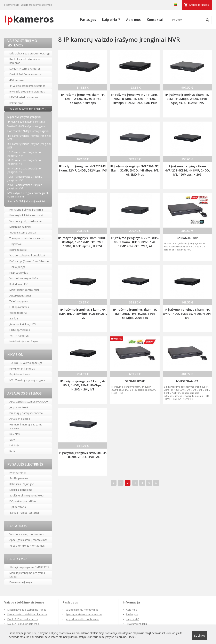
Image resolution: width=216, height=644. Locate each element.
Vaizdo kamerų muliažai (24, 278)
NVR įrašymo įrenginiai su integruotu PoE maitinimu (28, 195)
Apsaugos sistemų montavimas (29, 540)
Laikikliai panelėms (21, 490)
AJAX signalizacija (20, 419)
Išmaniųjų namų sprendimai (26, 413)
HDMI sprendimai (20, 330)
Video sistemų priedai (23, 232)
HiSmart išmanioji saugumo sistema (26, 426)
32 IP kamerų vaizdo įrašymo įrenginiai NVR (24, 162)
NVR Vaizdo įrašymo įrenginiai (27, 380)
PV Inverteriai (18, 473)
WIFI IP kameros (19, 336)
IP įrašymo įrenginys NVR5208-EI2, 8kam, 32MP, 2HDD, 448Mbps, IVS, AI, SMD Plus (135, 170)
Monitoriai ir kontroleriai (24, 290)
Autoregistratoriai (20, 295)
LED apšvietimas (19, 307)
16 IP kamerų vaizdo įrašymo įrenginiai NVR (24, 154)
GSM (12, 440)
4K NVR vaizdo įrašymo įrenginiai (26, 122)
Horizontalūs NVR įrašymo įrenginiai (28, 131)
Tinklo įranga (17, 267)
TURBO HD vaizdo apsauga (26, 363)
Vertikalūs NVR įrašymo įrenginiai (26, 126)
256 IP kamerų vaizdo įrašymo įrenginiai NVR (25, 187)
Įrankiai (14, 318)
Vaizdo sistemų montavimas (27, 534)
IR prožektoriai (18, 250)
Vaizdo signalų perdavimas (26, 221)
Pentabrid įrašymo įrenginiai (26, 210)
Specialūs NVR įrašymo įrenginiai (26, 201)
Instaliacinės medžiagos (24, 341)
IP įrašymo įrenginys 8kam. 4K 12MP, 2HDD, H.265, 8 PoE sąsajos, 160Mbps (83, 99)
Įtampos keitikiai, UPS (23, 324)
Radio (13, 451)
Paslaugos (88, 20)
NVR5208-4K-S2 (187, 381)
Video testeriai (18, 313)
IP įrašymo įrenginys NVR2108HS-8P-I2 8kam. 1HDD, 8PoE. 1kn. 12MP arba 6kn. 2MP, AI (135, 242)
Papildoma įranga (20, 374)
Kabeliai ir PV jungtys (22, 484)
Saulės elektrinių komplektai (27, 495)
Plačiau (132, 637)
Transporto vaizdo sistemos (27, 238)
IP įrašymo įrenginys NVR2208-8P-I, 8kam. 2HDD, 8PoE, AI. (83, 455)
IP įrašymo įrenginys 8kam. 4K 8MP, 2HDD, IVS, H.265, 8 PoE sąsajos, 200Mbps (135, 314)
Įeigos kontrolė (19, 407)
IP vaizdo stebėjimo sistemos (27, 91)
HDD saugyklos (19, 273)
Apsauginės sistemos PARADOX (29, 402)
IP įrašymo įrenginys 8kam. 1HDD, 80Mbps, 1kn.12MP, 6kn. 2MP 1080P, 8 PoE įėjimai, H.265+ (83, 242)
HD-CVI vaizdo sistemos (24, 97)
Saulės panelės (19, 478)
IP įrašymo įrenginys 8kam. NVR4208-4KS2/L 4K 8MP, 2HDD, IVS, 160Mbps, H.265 (187, 170)
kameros (29, 19)
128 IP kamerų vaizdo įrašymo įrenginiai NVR (25, 178)
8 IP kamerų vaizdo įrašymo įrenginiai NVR (29, 146)
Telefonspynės (19, 301)
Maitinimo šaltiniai (20, 227)
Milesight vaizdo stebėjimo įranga (30, 53)
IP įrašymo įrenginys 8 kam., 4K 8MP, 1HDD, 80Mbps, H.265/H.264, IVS (83, 314)
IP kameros (16, 103)
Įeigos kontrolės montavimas (27, 546)
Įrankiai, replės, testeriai (24, 513)
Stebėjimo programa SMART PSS (29, 567)
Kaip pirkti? (111, 20)
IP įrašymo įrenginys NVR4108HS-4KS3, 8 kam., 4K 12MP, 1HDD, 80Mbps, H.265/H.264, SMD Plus (135, 99)
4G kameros (17, 80)
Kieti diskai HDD (19, 284)
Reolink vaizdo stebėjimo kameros (25, 61)
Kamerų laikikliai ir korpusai (26, 215)
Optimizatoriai (18, 507)
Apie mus (133, 20)
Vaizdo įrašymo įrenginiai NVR (27, 109)
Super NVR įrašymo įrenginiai (24, 117)
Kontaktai (155, 20)
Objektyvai (16, 244)
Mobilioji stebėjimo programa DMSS (27, 575)
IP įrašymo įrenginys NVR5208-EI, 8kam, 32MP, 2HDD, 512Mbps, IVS (83, 168)
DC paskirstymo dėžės (23, 501)
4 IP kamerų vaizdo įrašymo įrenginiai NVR (29, 138)
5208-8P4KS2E (135, 381)
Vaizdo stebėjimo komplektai (27, 255)
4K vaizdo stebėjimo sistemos (27, 86)
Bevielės (15, 434)
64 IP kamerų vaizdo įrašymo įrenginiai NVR (24, 170)
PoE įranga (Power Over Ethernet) (30, 261)
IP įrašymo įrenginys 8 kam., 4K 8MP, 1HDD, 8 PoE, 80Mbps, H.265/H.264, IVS (83, 385)
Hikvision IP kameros (22, 369)
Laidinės (14, 445)
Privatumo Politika (136, 624)
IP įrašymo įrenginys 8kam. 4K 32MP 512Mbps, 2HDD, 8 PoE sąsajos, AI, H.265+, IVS (187, 99)
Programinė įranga (21, 582)
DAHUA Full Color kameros (26, 74)
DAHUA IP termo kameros (25, 69)
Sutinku (200, 635)
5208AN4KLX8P (187, 238)
